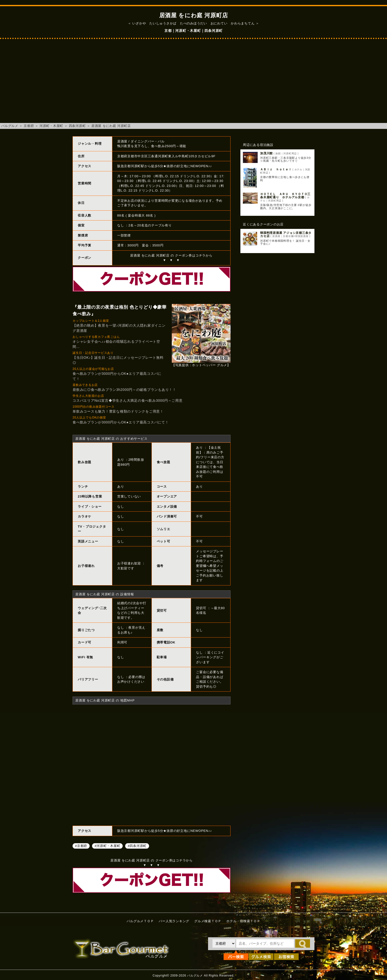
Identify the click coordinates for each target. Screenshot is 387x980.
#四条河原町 (137, 846)
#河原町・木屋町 (107, 846)
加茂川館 (266, 153)
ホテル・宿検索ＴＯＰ (243, 921)
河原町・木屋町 (51, 126)
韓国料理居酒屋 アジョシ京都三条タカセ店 (286, 234)
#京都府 (81, 846)
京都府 (29, 126)
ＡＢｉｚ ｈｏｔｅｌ (276, 169)
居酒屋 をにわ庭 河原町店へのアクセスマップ (152, 764)
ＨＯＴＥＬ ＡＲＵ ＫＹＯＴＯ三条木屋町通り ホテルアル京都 (285, 196)
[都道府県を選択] (224, 943)
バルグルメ (10, 126)
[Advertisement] (193, 83)
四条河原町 (77, 126)
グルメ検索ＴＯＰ (208, 921)
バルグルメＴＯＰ (140, 921)
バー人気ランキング (174, 921)
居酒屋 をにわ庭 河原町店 (111, 126)
